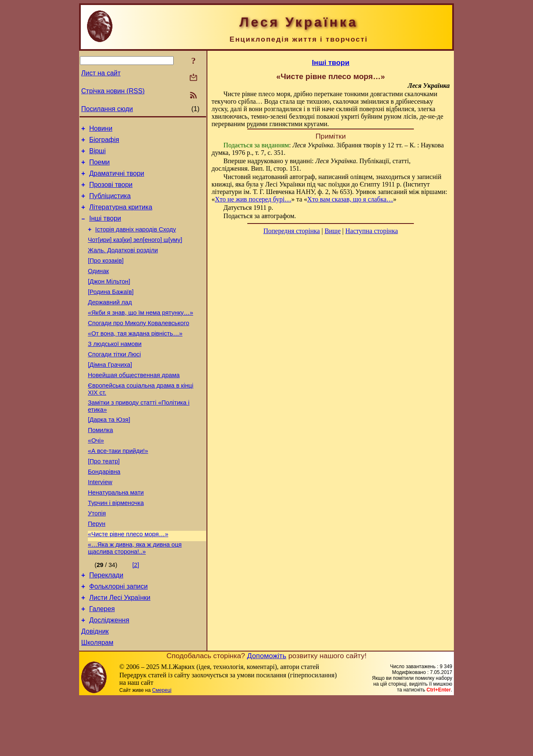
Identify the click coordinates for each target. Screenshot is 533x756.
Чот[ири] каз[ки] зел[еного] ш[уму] (135, 254)
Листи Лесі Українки (120, 650)
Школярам (97, 700)
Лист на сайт (101, 73)
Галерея (102, 663)
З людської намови (115, 370)
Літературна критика (121, 217)
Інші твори (105, 230)
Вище (333, 231)
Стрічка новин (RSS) (113, 91)
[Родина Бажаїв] (111, 312)
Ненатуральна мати (116, 535)
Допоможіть (266, 713)
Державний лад (110, 323)
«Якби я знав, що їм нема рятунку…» (141, 335)
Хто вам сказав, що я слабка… (350, 199)
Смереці (162, 748)
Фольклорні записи (118, 638)
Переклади (106, 625)
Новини (101, 130)
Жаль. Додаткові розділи (123, 265)
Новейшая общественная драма (134, 405)
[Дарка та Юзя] (109, 453)
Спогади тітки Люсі (114, 382)
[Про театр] (104, 500)
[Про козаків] (106, 277)
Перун (97, 570)
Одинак (98, 288)
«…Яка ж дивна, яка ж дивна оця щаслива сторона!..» (135, 597)
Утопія (97, 558)
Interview (100, 523)
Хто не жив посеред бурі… (253, 199)
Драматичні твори (117, 180)
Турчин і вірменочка (116, 547)
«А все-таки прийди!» (118, 488)
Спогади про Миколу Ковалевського (138, 347)
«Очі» (96, 477)
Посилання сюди (107, 109)
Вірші (97, 155)
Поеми (99, 167)
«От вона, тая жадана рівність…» (135, 358)
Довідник (95, 688)
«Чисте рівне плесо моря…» (128, 582)
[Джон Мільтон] (109, 300)
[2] (136, 614)
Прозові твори (111, 192)
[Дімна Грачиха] (110, 393)
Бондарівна (104, 512)
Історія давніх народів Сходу (136, 242)
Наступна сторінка (371, 231)
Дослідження (109, 675)
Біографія (104, 142)
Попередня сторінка (291, 231)
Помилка (100, 465)
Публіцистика (110, 205)
